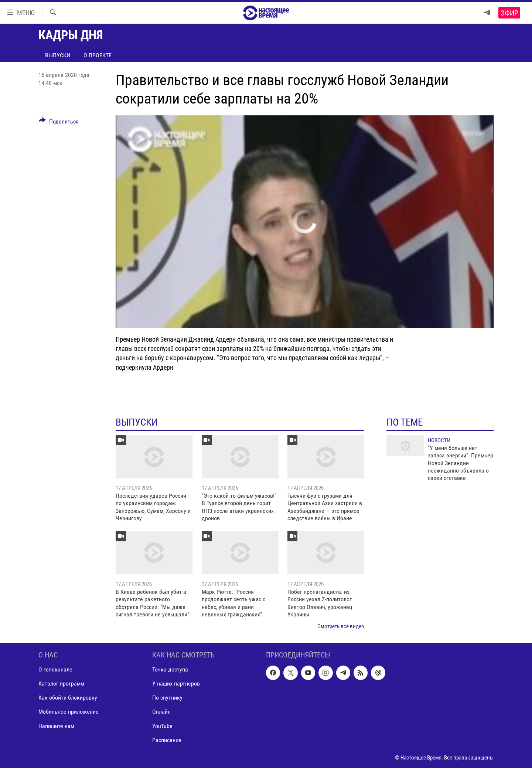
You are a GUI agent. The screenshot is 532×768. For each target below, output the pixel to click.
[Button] (59, 123)
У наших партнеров (176, 684)
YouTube (162, 726)
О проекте (98, 55)
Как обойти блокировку (68, 698)
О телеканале (55, 669)
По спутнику (167, 698)
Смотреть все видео (341, 626)
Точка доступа (170, 669)
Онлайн (161, 712)
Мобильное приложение (69, 712)
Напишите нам (56, 726)
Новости (439, 440)
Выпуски (58, 55)
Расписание (167, 740)
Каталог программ (61, 684)
